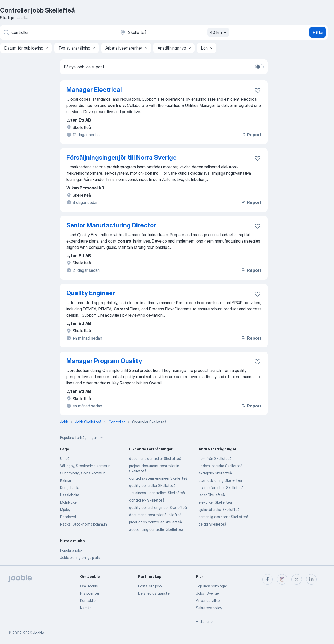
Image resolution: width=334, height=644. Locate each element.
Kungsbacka (70, 488)
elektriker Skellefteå (215, 502)
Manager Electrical (94, 90)
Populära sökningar (211, 586)
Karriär (85, 608)
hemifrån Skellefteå (215, 458)
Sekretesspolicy (209, 608)
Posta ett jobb (150, 586)
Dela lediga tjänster (154, 593)
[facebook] (267, 579)
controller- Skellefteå (147, 500)
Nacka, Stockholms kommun (83, 524)
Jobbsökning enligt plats (80, 558)
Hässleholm (70, 495)
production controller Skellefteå (156, 522)
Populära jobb (71, 550)
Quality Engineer (91, 293)
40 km (219, 32)
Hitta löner (205, 621)
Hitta (318, 32)
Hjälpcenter (90, 593)
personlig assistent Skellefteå (223, 517)
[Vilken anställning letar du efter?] (57, 32)
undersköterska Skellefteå (220, 466)
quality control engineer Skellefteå (158, 507)
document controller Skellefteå (155, 458)
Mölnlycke (68, 502)
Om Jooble (89, 586)
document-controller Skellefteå (155, 515)
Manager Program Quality (104, 361)
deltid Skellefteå (212, 524)
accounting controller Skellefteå (156, 529)
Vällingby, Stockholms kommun (85, 466)
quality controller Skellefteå (152, 486)
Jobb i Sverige (207, 593)
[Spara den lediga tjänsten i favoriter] (258, 91)
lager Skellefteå (212, 495)
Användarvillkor (208, 601)
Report (251, 135)
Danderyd (68, 517)
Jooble (39, 633)
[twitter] (297, 579)
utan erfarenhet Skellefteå (221, 488)
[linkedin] (311, 579)
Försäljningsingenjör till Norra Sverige (121, 157)
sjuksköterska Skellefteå (219, 510)
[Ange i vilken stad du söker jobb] (174, 32)
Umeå (65, 458)
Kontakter (88, 601)
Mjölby (65, 510)
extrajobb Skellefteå (215, 473)
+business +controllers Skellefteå (157, 493)
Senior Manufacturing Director (111, 225)
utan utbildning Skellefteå (220, 480)
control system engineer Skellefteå (158, 478)
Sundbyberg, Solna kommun (83, 473)
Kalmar (66, 480)
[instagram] (282, 579)
